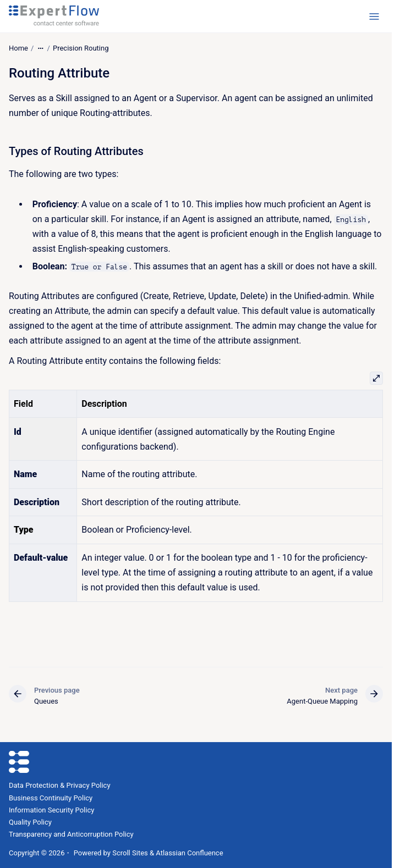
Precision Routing (81, 48)
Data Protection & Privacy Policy (60, 785)
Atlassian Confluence (189, 853)
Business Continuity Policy (51, 798)
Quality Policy (30, 822)
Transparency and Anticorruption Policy (71, 834)
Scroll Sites (130, 853)
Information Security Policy (51, 810)
